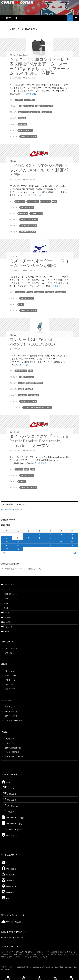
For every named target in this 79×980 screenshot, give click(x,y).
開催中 (6, 603)
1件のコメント (30, 78)
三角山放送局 (34, 395)
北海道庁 (22, 481)
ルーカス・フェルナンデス (29, 220)
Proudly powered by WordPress (42, 967)
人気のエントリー (12, 743)
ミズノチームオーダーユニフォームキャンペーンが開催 (39, 263)
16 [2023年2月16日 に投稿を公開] (39, 542)
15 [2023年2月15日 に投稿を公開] (29, 542)
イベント (19, 100)
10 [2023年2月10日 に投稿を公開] (50, 538)
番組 (31, 371)
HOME (4, 509)
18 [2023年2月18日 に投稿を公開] (61, 542)
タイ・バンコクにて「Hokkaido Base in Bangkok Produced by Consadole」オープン (39, 441)
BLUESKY (7, 881)
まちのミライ (47, 112)
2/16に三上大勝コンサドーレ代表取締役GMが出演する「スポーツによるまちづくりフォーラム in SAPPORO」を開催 (39, 66)
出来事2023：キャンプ (28, 232)
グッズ (30, 292)
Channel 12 (23, 213)
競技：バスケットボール (45, 106)
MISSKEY (7, 893)
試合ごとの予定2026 (13, 716)
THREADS (8, 875)
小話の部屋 (6, 617)
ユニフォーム (61, 292)
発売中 (6, 599)
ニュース (5, 613)
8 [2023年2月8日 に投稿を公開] (29, 538)
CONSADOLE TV (36, 213)
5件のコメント (30, 179)
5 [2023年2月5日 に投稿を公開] (72, 534)
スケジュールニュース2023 (19, 55)
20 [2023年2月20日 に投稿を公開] (7, 545)
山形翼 (21, 389)
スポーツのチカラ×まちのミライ (29, 112)
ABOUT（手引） (10, 836)
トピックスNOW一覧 (14, 720)
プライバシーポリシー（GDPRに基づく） (16, 967)
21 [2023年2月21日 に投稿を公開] (18, 545)
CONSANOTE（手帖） (13, 824)
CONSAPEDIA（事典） (13, 818)
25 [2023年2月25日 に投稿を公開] (61, 545)
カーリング (9, 684)
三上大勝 (22, 118)
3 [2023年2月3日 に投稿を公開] (50, 534)
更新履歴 (5, 632)
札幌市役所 (23, 124)
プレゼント (50, 292)
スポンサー (39, 292)
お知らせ (7, 589)
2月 (17, 509)
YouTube (23, 395)
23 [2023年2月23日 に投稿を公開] (39, 545)
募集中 (6, 608)
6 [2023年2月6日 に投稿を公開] (7, 538)
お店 (27, 469)
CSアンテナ (10, 739)
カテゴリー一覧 (11, 648)
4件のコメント (30, 270)
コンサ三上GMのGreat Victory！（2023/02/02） (33, 342)
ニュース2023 (14, 256)
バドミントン (10, 680)
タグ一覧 (9, 653)
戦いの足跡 (6, 622)
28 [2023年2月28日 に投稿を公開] (18, 549)
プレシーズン (46, 201)
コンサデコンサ (9, 18)
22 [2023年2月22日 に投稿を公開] (29, 545)
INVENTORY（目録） (12, 830)
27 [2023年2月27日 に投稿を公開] (7, 549)
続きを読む (32, 94)
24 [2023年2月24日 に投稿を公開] (50, 545)
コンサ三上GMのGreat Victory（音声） (37, 407)
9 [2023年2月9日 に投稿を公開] (39, 538)
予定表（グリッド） (13, 707)
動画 (55, 201)
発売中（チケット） (11, 594)
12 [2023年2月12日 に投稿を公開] (72, 538)
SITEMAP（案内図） (12, 922)
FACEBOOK (8, 869)
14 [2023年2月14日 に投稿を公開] (18, 542)
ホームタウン (29, 100)
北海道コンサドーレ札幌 (28, 136)
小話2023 (13, 161)
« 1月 (4, 553)
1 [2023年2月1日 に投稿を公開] (29, 534)
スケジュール (7, 627)
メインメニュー (76, 18)
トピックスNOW (8, 585)
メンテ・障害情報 (12, 752)
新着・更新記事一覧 (13, 748)
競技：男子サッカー (27, 106)
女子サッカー (10, 675)
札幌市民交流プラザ (26, 130)
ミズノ (21, 304)
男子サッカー (10, 671)
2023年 (11, 509)
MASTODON (9, 887)
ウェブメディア (33, 201)
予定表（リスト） (12, 712)
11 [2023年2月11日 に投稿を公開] (61, 538)
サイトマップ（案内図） (15, 756)
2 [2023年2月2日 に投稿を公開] (39, 534)
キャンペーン (20, 292)
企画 (33, 469)
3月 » (75, 553)
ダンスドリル (10, 689)
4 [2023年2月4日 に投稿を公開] (61, 534)
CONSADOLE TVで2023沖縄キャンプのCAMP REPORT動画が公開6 (39, 170)
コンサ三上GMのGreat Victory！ (31, 383)
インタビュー (20, 201)
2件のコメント (30, 450)
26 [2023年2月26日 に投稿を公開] (72, 545)
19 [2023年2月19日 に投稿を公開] (72, 542)
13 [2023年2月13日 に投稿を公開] (7, 542)
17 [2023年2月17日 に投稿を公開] (50, 542)
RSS (5, 898)
